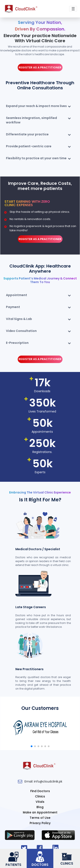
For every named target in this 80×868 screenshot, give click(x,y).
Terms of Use (40, 818)
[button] (32, 746)
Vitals (40, 802)
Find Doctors (40, 791)
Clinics (40, 796)
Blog (40, 807)
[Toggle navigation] (73, 9)
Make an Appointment (40, 812)
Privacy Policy (40, 823)
